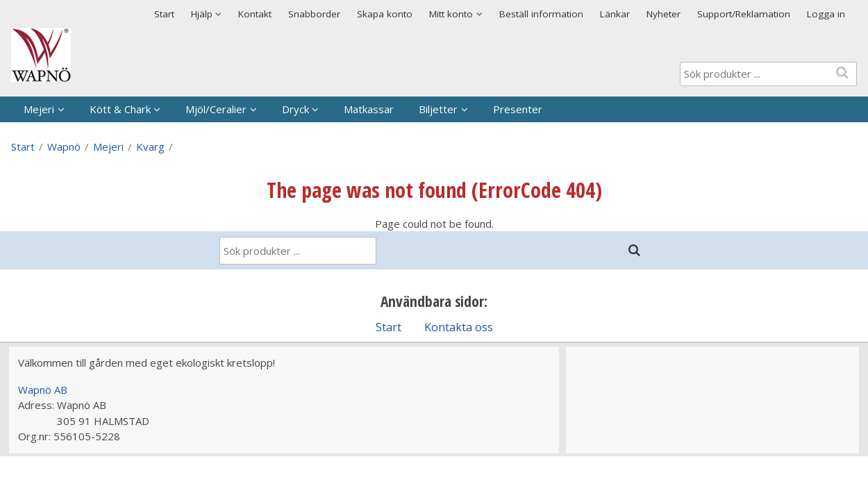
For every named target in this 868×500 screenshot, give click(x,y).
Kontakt (255, 14)
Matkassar (369, 109)
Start (164, 14)
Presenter (518, 109)
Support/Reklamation (744, 14)
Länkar (615, 14)
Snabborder (314, 14)
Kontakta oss (459, 327)
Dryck (295, 109)
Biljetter (438, 109)
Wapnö (64, 147)
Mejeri (39, 109)
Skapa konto (385, 14)
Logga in (826, 14)
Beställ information (541, 14)
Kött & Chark (120, 109)
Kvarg (150, 147)
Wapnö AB (43, 390)
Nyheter (663, 14)
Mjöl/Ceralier (216, 109)
